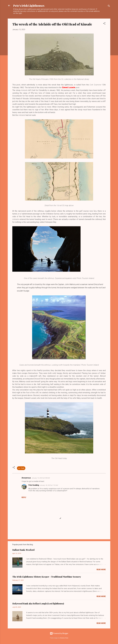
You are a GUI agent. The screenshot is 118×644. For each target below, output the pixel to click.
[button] (104, 24)
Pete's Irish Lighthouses (29, 6)
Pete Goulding (34, 485)
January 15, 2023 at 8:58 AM (41, 478)
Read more (101, 570)
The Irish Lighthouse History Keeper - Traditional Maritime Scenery (47, 577)
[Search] (109, 6)
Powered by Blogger (59, 633)
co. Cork (21, 468)
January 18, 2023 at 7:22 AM (49, 485)
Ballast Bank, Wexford (23, 550)
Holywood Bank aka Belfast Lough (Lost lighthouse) (38, 604)
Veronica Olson (64, 638)
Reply (24, 497)
